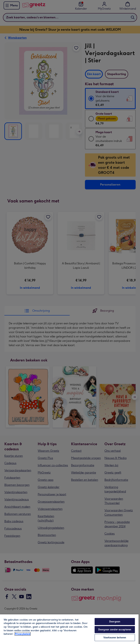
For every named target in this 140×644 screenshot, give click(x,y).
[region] (69, 629)
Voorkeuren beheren (115, 638)
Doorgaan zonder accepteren (115, 630)
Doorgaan (115, 622)
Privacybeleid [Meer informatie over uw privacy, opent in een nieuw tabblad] (23, 634)
